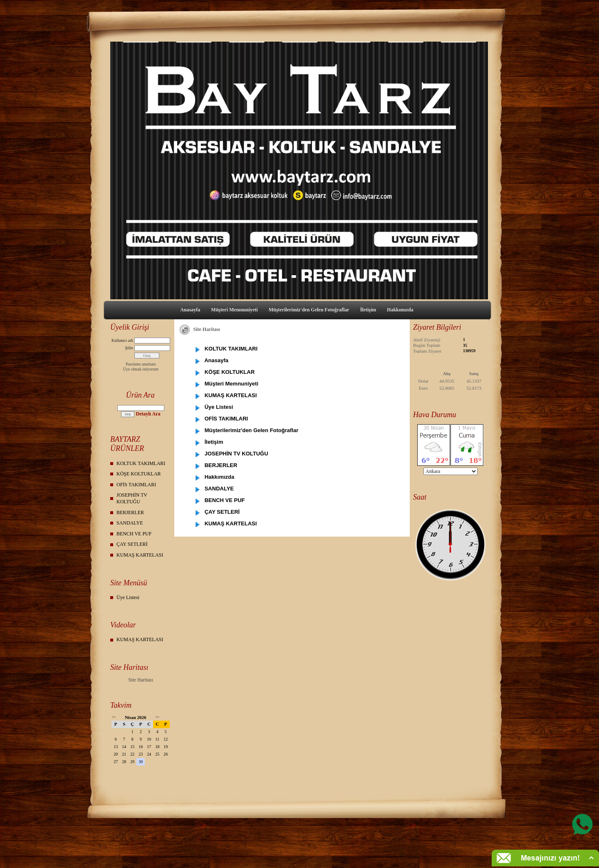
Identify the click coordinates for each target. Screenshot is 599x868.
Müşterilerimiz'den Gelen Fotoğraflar (309, 310)
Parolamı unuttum (141, 364)
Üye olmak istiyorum (141, 369)
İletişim (368, 310)
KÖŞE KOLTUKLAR (139, 474)
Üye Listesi (128, 597)
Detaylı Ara (148, 414)
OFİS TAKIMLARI (136, 485)
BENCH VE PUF (134, 534)
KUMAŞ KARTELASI (140, 555)
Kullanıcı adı (122, 340)
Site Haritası (141, 680)
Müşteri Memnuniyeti (234, 310)
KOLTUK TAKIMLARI (141, 463)
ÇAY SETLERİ (132, 544)
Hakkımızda (400, 310)
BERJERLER (130, 512)
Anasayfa (190, 310)
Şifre (129, 348)
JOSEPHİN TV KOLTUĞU (132, 498)
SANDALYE (130, 523)
